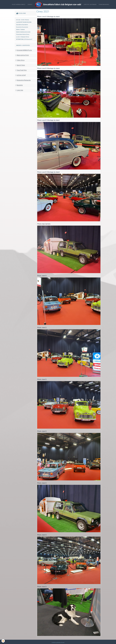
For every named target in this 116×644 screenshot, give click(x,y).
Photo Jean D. (42, 276)
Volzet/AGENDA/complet (19, 5)
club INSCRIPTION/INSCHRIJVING (24, 22)
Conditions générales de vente (58, 643)
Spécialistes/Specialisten (22, 25)
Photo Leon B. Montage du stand (48, 17)
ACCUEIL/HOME (21, 13)
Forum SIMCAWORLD (104, 5)
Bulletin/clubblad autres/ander (23, 32)
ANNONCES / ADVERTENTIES (23, 45)
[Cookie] (3, 641)
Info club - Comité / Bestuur (23, 20)
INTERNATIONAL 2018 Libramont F (24, 39)
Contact (30, 5)
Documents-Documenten (22, 27)
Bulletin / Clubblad (20, 30)
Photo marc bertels (44, 224)
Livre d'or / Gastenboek (90, 5)
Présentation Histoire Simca (23, 34)
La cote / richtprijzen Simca (23, 37)
